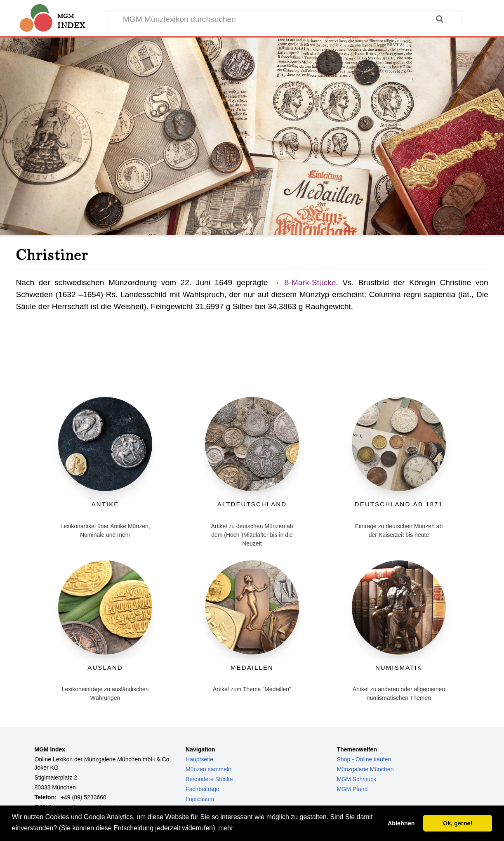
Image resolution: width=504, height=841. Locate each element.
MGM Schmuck (357, 779)
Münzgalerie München (365, 769)
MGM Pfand (352, 789)
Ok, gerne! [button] (458, 823)
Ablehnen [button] (401, 823)
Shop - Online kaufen (364, 759)
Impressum (200, 799)
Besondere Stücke (209, 779)
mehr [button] (226, 828)
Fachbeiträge (203, 789)
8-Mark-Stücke (310, 282)
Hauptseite (199, 759)
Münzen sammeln (208, 769)
